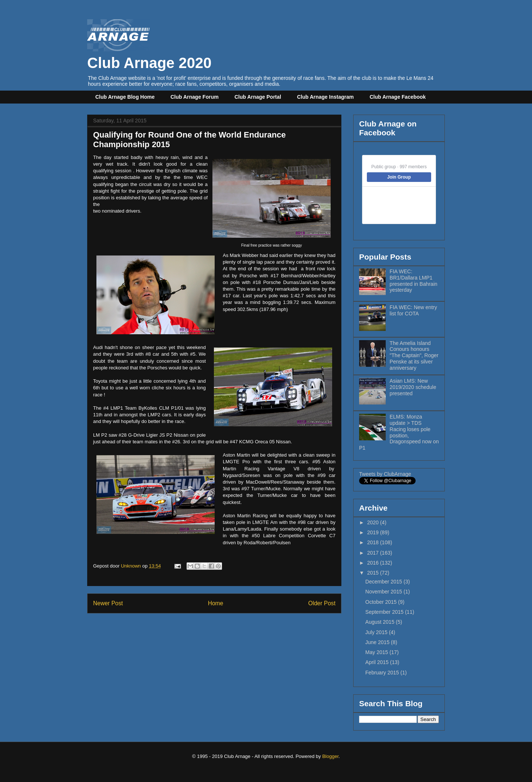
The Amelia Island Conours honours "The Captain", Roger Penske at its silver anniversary (414, 356)
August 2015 (381, 622)
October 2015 (382, 602)
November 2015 (385, 592)
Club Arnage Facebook (398, 97)
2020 (374, 522)
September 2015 (385, 612)
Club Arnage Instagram (325, 97)
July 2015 (377, 632)
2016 (374, 563)
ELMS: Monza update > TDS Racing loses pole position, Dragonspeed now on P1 (399, 432)
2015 (374, 573)
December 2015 (385, 582)
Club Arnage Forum (195, 97)
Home (216, 603)
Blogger (330, 756)
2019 (374, 532)
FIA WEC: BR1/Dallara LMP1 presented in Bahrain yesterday (414, 281)
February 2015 (383, 673)
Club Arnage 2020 (149, 55)
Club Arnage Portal (258, 97)
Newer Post (108, 603)
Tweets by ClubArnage (385, 474)
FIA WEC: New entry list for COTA (413, 310)
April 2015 (378, 662)
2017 (374, 553)
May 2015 (377, 652)
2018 (374, 542)
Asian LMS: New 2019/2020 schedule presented (413, 387)
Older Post (322, 603)
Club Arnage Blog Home (125, 97)
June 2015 (378, 642)
